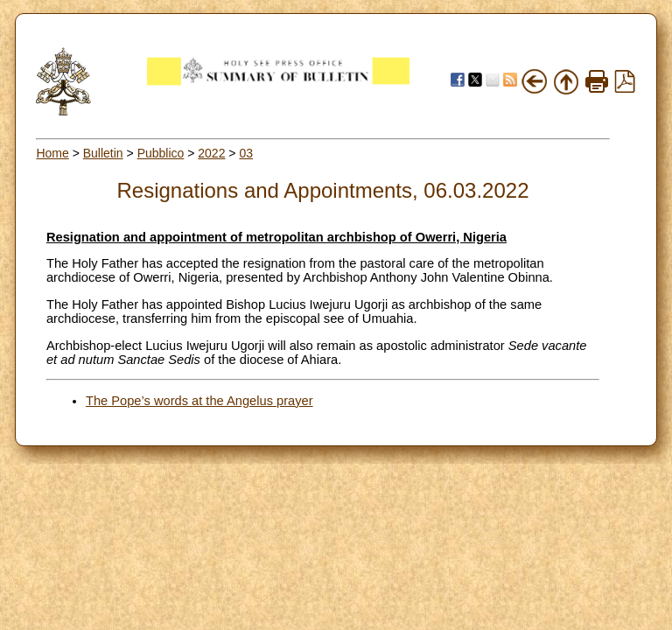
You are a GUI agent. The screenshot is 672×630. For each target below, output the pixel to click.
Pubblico (161, 153)
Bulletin (103, 153)
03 (246, 153)
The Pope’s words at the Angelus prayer (199, 401)
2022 (211, 153)
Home (52, 153)
